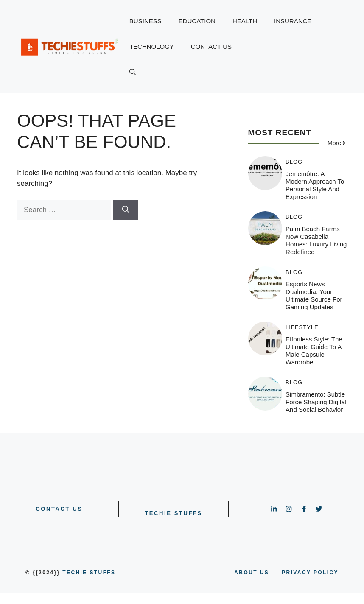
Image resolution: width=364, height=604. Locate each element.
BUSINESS (146, 21)
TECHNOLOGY (152, 46)
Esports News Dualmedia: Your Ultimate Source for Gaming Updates (314, 295)
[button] (133, 72)
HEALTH (245, 21)
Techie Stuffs (174, 513)
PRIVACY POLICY (310, 573)
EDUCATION (197, 21)
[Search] (126, 210)
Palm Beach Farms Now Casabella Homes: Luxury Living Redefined (316, 240)
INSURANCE (293, 21)
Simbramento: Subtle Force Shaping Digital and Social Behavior (316, 402)
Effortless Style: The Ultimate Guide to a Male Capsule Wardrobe (314, 351)
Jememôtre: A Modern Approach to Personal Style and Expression (315, 185)
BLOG (294, 162)
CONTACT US (211, 46)
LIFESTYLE (302, 327)
